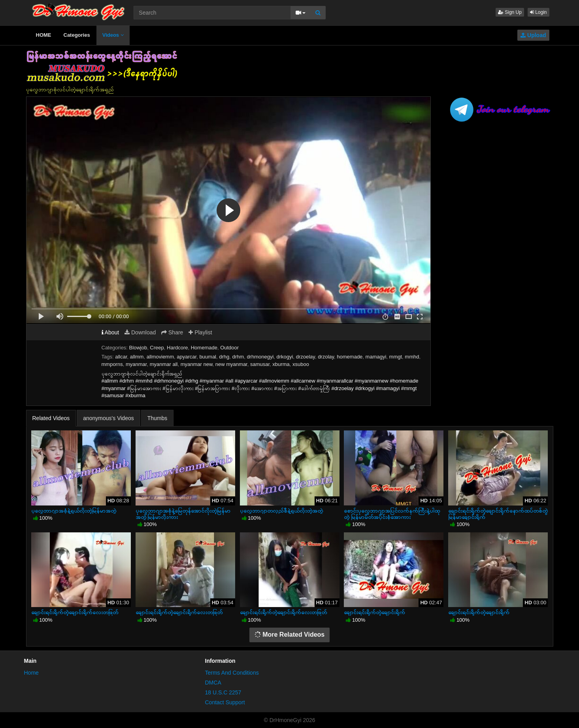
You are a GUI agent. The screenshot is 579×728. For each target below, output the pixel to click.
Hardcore (177, 348)
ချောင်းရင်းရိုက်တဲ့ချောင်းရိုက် (374, 612)
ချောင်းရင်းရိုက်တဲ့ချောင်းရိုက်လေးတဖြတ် (75, 612)
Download (140, 332)
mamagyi (376, 357)
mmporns (112, 364)
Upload (533, 35)
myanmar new (197, 364)
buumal (208, 357)
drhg (224, 357)
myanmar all (164, 364)
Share (172, 332)
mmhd (412, 357)
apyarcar (187, 357)
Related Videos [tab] (51, 418)
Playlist (200, 332)
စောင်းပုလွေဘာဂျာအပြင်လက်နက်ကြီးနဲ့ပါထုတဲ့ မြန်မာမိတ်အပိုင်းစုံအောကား (392, 514)
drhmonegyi (260, 357)
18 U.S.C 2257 (223, 692)
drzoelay (306, 357)
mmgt (396, 357)
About (110, 332)
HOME (44, 35)
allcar (121, 357)
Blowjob (138, 348)
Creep (157, 348)
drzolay (326, 357)
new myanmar (231, 364)
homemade (350, 357)
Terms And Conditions (232, 673)
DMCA (213, 683)
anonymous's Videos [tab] (108, 418)
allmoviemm (160, 357)
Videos (113, 35)
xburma (281, 364)
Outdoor (229, 348)
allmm (137, 357)
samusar (260, 364)
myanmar (136, 364)
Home (31, 673)
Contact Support (225, 702)
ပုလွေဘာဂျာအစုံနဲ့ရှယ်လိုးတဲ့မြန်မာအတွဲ (74, 511)
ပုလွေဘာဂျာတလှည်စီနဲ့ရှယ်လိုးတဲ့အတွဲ (281, 511)
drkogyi (285, 357)
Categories (77, 35)
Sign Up (510, 12)
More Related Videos (290, 635)
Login (538, 12)
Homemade (204, 348)
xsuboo (301, 364)
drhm (238, 357)
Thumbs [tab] (157, 418)
